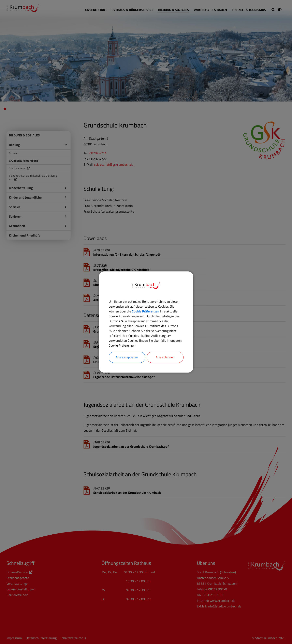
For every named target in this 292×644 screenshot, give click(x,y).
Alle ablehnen (165, 357)
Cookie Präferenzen (145, 311)
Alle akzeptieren (127, 357)
